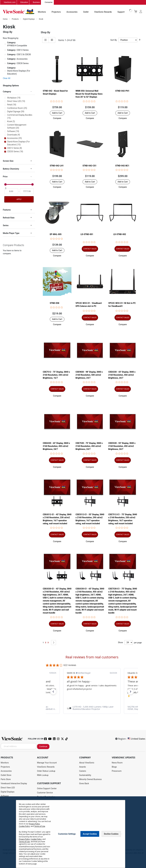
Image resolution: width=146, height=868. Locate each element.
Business (36, 2)
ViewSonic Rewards (103, 12)
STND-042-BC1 (122, 166)
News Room (117, 763)
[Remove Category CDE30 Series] (5, 63)
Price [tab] (5, 177)
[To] (27, 191)
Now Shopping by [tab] (11, 38)
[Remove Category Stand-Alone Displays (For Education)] (5, 71)
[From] (11, 191)
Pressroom (117, 771)
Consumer (49, 2)
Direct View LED (8, 788)
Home (5, 19)
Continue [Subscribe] (43, 747)
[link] (92, 708)
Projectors (56, 12)
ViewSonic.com (10, 2)
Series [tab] (6, 226)
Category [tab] (7, 92)
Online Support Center (47, 789)
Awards (83, 767)
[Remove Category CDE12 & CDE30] (5, 55)
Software (5, 796)
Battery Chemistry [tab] (11, 169)
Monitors (42, 12)
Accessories (72, 12)
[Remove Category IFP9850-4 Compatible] (5, 44)
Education (24, 2)
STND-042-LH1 (57, 166)
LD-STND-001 (87, 234)
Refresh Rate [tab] (9, 218)
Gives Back (84, 784)
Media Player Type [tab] (11, 233)
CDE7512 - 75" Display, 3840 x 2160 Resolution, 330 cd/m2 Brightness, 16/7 (56, 375)
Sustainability (85, 775)
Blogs (114, 767)
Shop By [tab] (46, 32)
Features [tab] (7, 210)
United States (136, 739)
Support (121, 12)
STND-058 (55, 303)
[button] (57, 118)
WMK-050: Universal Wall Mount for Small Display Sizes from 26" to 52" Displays (89, 94)
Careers (83, 771)
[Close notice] (121, 838)
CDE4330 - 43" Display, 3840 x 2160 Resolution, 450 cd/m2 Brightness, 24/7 (122, 375)
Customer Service (45, 793)
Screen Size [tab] (8, 161)
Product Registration (46, 797)
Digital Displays (29, 19)
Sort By (114, 40)
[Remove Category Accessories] (5, 59)
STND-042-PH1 (122, 91)
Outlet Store (6, 775)
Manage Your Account (47, 763)
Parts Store (6, 779)
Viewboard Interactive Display (14, 784)
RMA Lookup (43, 775)
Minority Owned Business (90, 779)
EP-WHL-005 (56, 234)
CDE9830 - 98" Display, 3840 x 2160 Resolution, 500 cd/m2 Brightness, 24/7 (89, 375)
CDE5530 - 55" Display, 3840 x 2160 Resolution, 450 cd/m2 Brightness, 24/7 (122, 446)
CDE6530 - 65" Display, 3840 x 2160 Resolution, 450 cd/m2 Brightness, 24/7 (56, 446)
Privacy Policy (34, 828)
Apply (19, 199)
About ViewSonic (87, 763)
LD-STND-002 (120, 234)
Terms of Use (40, 830)
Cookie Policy (24, 830)
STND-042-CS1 (90, 166)
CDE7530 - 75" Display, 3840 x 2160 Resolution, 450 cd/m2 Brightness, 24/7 (89, 446)
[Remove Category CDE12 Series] (5, 50)
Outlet (86, 12)
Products (15, 19)
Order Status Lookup (46, 771)
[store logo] (19, 12)
